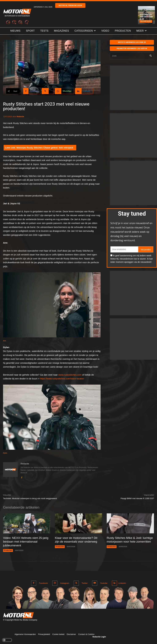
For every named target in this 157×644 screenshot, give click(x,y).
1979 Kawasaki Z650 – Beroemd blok (146, 17)
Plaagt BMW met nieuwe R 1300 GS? (137, 498)
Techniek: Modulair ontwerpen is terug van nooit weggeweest (30, 498)
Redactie (20, 116)
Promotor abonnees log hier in (132, 49)
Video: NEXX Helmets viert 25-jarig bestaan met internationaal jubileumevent (25, 541)
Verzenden (146, 250)
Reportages (146, 21)
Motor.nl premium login (70, 5)
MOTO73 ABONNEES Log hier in (132, 42)
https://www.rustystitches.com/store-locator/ (62, 379)
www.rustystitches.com (70, 375)
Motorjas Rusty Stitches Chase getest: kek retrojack (45, 148)
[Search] (151, 56)
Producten (8, 550)
